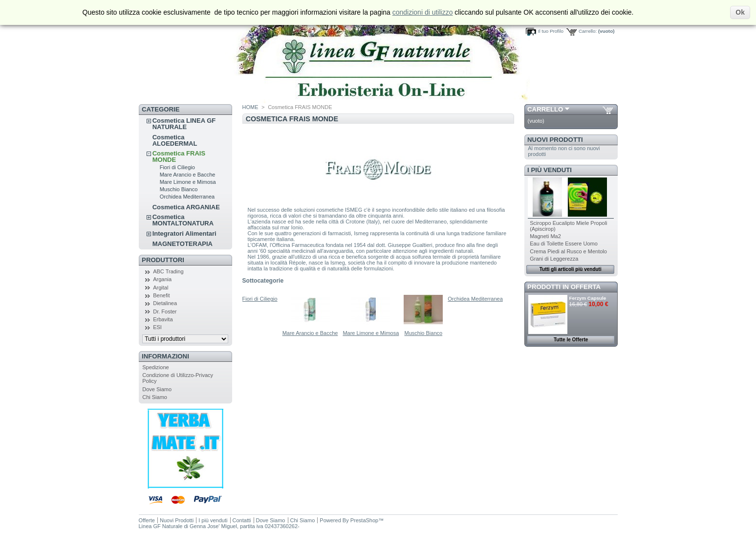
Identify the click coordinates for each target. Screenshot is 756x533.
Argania (162, 279)
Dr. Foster (165, 311)
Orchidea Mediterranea (187, 197)
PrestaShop (364, 520)
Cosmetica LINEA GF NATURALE (184, 124)
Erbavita (163, 319)
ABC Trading (168, 271)
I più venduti (550, 170)
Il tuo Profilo (551, 31)
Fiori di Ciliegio (177, 167)
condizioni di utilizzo (423, 12)
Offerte (147, 520)
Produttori (163, 260)
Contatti (242, 520)
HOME (250, 107)
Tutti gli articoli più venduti (571, 269)
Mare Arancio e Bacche (188, 175)
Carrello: (588, 31)
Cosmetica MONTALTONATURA (183, 220)
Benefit (161, 295)
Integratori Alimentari (184, 233)
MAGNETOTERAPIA (183, 244)
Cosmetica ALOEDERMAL (175, 140)
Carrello (545, 109)
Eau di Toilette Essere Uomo (564, 244)
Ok (740, 12)
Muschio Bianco (179, 189)
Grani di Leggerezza (554, 259)
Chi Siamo (155, 397)
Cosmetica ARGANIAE (186, 207)
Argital (161, 288)
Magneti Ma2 (545, 236)
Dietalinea (165, 303)
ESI (157, 327)
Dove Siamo (157, 389)
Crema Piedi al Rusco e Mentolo (568, 251)
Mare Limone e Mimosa (188, 182)
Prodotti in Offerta (564, 287)
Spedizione (155, 367)
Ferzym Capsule (588, 298)
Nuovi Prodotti (555, 140)
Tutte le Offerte (571, 340)
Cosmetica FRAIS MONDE (179, 156)
